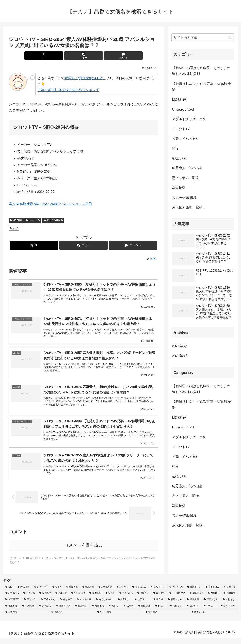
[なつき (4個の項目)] (57, 593)
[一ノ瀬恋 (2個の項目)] (29, 612)
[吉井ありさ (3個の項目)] (105, 593)
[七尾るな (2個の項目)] (12, 612)
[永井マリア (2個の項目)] (228, 612)
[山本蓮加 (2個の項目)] (26, 618)
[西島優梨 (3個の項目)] (72, 593)
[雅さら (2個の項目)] (114, 612)
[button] (84, 56)
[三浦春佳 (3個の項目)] (123, 593)
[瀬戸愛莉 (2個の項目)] (193, 606)
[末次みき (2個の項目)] (29, 599)
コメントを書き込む (84, 551)
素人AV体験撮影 (53, 220)
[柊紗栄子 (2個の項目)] (67, 606)
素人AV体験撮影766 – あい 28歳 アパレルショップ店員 (50, 204)
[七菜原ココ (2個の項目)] (142, 606)
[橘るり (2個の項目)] (161, 612)
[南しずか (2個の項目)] (159, 599)
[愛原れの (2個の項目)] (193, 612)
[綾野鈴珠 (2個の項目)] (31, 606)
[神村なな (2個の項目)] (229, 606)
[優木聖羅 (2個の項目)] (95, 599)
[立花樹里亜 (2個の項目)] (13, 606)
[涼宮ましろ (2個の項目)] (211, 606)
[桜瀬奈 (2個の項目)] (129, 612)
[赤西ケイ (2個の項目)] (230, 593)
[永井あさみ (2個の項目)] (12, 599)
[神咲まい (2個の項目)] (210, 612)
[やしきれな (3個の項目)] (176, 593)
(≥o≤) (14, 228)
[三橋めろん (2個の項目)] (49, 606)
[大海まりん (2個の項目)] (194, 593)
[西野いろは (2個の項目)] (214, 618)
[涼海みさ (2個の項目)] (72, 618)
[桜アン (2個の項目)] (110, 599)
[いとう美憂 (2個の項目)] (119, 618)
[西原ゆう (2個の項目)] (214, 599)
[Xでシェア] (58, 56)
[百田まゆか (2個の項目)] (213, 593)
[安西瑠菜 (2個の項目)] (45, 599)
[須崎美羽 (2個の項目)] (143, 599)
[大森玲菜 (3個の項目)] (88, 593)
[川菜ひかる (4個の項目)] (41, 593)
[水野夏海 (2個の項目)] (230, 599)
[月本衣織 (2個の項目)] (61, 599)
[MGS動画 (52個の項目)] (24, 593)
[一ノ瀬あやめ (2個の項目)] (177, 599)
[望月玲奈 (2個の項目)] (82, 612)
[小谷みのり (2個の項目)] (85, 606)
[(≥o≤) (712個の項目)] (9, 593)
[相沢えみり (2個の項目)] (78, 599)
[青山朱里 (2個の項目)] (145, 612)
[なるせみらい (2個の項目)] (105, 606)
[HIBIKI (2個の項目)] (159, 606)
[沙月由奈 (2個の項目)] (166, 618)
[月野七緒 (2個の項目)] (99, 612)
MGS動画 (16, 220)
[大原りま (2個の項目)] (176, 612)
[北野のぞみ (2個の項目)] (64, 612)
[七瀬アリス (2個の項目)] (197, 599)
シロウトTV (33, 220)
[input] (203, 38)
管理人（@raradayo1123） (85, 78)
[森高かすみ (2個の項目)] (175, 606)
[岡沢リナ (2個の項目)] (124, 606)
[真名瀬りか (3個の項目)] (158, 593)
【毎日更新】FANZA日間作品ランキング (68, 90)
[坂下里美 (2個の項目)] (45, 612)
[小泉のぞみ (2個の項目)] (126, 599)
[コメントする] (109, 56)
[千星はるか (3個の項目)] (140, 593)
